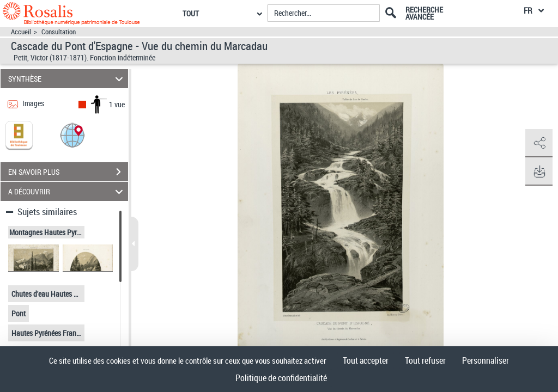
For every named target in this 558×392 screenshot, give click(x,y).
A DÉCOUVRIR (67, 191)
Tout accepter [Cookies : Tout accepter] (366, 360)
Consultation (59, 32)
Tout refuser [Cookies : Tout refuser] (425, 360)
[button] (72, 135)
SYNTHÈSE (67, 79)
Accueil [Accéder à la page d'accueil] (21, 32)
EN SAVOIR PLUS (68, 172)
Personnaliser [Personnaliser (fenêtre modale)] (486, 360)
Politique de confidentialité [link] (281, 378)
